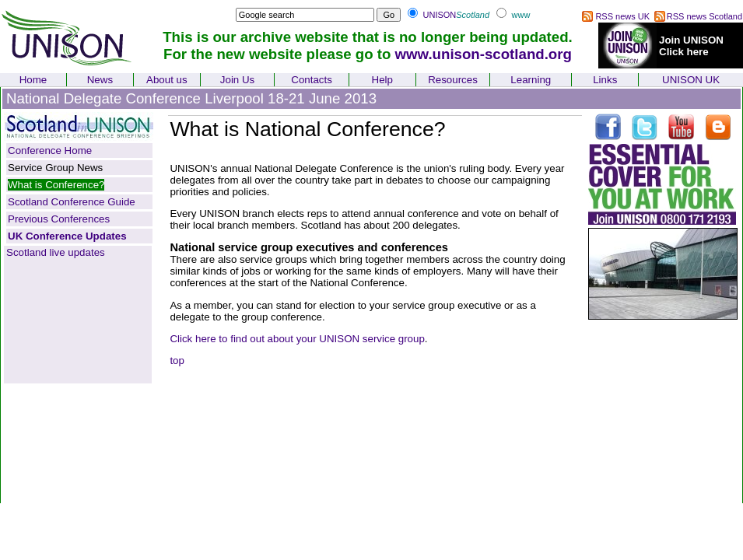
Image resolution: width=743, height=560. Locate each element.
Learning (531, 80)
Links (605, 80)
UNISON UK (691, 80)
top (177, 360)
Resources (453, 80)
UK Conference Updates (67, 236)
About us (167, 80)
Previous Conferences (59, 219)
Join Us (237, 80)
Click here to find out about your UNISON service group (297, 339)
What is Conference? (56, 185)
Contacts (312, 80)
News (100, 80)
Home (33, 80)
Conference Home (50, 150)
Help (382, 80)
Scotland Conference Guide (72, 202)
